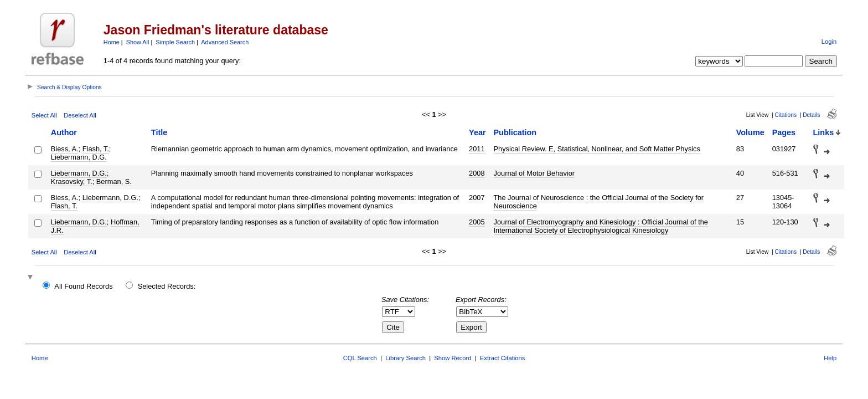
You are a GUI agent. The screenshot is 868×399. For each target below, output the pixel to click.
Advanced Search (225, 42)
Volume (750, 132)
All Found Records (83, 286)
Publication (515, 132)
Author (64, 132)
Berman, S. (114, 181)
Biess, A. (65, 149)
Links (824, 132)
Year (477, 132)
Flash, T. (96, 149)
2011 (477, 149)
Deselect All (80, 115)
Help (830, 358)
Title (159, 132)
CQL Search (360, 358)
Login (829, 42)
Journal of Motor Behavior (534, 173)
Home (112, 42)
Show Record (453, 358)
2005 (477, 222)
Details (811, 115)
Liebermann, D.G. (79, 157)
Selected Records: (167, 286)
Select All (44, 115)
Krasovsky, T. (72, 181)
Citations (786, 115)
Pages (784, 132)
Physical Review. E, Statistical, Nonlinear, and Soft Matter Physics (597, 149)
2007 (477, 198)
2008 (477, 173)
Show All (138, 42)
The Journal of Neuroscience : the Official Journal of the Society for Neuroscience (599, 202)
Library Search (405, 358)
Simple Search (175, 42)
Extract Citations (502, 358)
